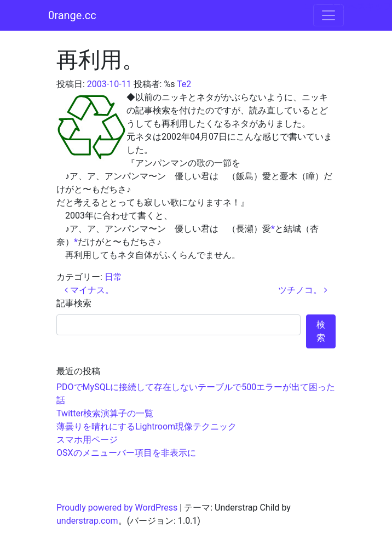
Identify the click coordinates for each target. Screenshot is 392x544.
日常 (113, 277)
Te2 (184, 84)
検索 (321, 331)
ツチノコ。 (303, 290)
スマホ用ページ (87, 440)
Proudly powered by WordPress (117, 508)
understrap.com (87, 521)
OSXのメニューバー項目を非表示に (126, 453)
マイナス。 (89, 290)
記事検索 (74, 303)
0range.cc (72, 15)
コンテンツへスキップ (348, 6)
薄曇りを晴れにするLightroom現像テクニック (146, 426)
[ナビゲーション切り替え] (328, 15)
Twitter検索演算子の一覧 (105, 413)
